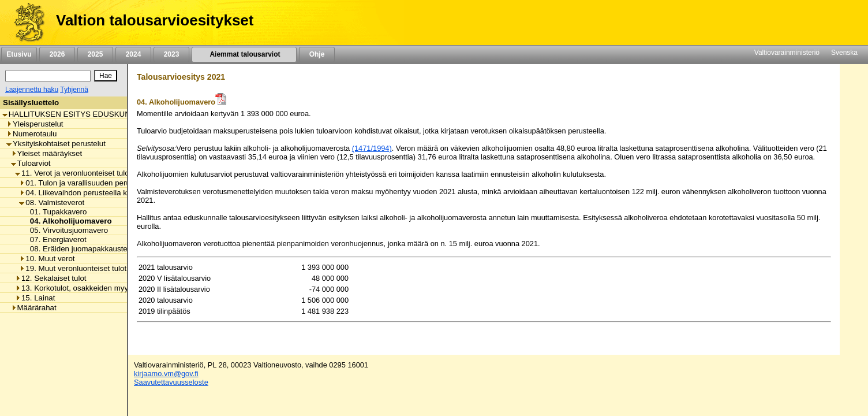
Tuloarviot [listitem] (31, 163)
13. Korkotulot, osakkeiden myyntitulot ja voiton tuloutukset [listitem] (118, 288)
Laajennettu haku (32, 90)
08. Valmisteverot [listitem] (52, 203)
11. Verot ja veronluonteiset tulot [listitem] (73, 173)
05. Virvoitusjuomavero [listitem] (66, 230)
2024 (133, 54)
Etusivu (19, 54)
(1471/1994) (372, 148)
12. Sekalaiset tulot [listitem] (51, 278)
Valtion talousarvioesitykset (155, 20)
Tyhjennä (74, 90)
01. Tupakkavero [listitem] (55, 212)
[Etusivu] (25, 23)
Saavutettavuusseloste (171, 382)
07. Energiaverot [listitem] (55, 239)
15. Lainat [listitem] (35, 298)
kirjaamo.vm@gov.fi (166, 374)
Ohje (317, 54)
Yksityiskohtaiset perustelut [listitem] (56, 144)
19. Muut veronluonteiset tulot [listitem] (73, 268)
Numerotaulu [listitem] (31, 134)
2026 (57, 54)
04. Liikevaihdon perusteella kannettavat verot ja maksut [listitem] (118, 193)
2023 (171, 54)
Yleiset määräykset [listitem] (47, 153)
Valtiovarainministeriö (787, 53)
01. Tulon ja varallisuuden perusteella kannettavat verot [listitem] (116, 183)
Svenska (844, 53)
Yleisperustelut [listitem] (35, 124)
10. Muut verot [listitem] (47, 259)
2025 (95, 54)
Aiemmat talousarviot (244, 54)
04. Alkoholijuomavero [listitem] (68, 221)
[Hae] (106, 76)
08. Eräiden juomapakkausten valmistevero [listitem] (100, 249)
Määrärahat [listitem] (34, 308)
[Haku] (48, 76)
